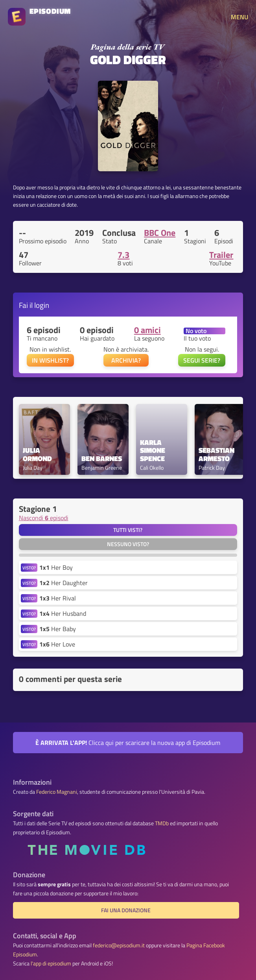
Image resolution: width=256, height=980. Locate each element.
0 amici (147, 330)
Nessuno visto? (128, 544)
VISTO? (29, 568)
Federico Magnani (57, 792)
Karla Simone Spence (153, 451)
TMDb (162, 823)
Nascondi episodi (44, 518)
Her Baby (58, 629)
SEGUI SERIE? (202, 360)
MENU (239, 17)
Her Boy (56, 567)
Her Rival (58, 598)
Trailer (221, 255)
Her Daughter (64, 583)
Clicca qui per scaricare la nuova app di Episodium (128, 743)
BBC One (160, 233)
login (42, 305)
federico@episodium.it (119, 945)
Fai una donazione (126, 910)
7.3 (123, 255)
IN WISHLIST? (50, 360)
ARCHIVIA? (126, 360)
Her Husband (63, 613)
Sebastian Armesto (217, 455)
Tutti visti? (128, 530)
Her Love (57, 644)
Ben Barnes (102, 459)
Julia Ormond (37, 455)
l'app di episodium (51, 963)
